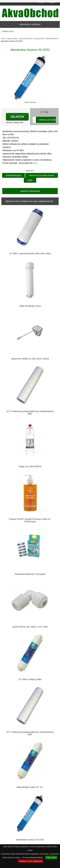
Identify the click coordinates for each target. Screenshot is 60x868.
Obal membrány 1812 (30, 306)
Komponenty (39, 38)
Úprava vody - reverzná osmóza (20, 38)
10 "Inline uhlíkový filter (30, 679)
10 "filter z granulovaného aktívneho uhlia (30, 253)
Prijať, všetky (51, 857)
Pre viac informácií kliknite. (33, 857)
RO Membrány (52, 38)
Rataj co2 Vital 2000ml (30, 466)
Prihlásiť (51, 2)
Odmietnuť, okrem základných (31, 861)
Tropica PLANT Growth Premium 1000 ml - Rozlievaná (30, 520)
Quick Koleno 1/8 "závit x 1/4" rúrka (30, 627)
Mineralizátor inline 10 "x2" (30, 787)
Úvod (41, 2)
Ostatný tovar (8, 31)
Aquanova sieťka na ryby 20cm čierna (30, 359)
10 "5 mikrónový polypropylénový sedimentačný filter (30, 413)
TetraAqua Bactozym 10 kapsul (30, 574)
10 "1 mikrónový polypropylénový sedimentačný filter (30, 733)
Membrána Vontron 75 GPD (30, 840)
